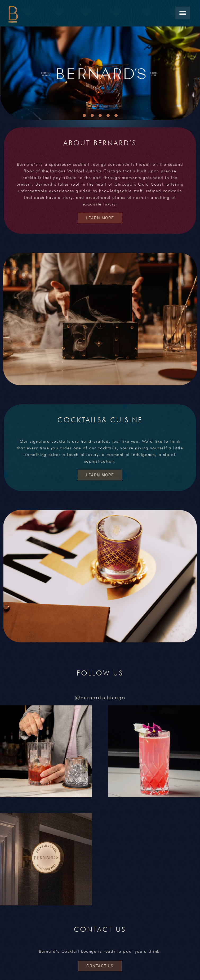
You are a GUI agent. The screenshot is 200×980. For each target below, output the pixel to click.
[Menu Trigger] (183, 13)
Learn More (100, 218)
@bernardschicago (100, 697)
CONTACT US (100, 966)
